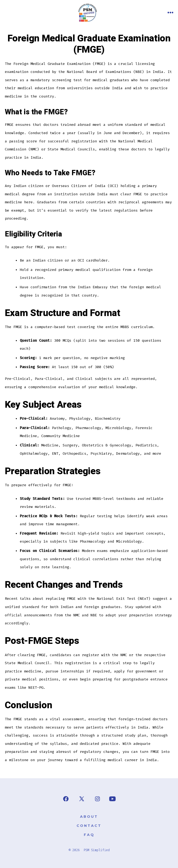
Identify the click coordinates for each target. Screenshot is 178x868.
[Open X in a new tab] (82, 799)
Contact (89, 826)
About (89, 817)
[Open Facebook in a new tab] (66, 799)
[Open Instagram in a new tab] (97, 799)
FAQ (89, 835)
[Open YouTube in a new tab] (112, 799)
